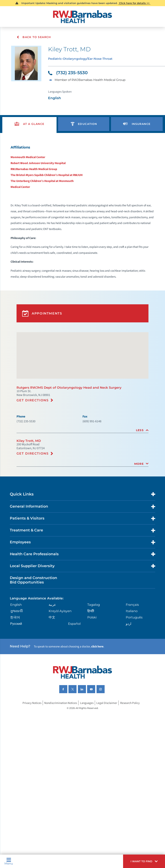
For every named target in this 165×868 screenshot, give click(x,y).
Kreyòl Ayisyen (61, 648)
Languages (88, 745)
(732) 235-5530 (69, 74)
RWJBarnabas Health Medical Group (32, 176)
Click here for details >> (135, 3)
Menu (9, 861)
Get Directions (34, 426)
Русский (17, 661)
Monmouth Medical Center (25, 163)
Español (75, 661)
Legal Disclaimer (109, 745)
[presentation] (30, 128)
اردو (128, 661)
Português (134, 655)
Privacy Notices (29, 745)
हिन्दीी (90, 648)
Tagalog (94, 641)
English (17, 641)
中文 (52, 655)
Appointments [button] (44, 334)
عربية (53, 641)
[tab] (82, 458)
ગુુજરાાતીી (17, 648)
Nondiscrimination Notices (60, 745)
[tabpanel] (83, 225)
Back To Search (34, 37)
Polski (92, 655)
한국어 (16, 655)
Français (132, 641)
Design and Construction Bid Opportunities (36, 616)
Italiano (132, 648)
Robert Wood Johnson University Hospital (36, 169)
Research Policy (133, 745)
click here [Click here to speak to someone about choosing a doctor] (104, 685)
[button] (142, 861)
